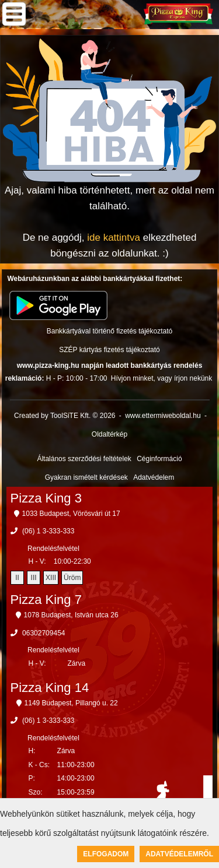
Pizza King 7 (46, 600)
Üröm (72, 578)
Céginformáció (159, 459)
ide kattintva (114, 238)
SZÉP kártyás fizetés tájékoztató (109, 350)
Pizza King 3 (46, 498)
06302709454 (44, 633)
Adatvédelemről (179, 854)
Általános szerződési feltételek (84, 459)
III (34, 578)
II (17, 578)
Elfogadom (106, 854)
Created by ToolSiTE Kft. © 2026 (65, 416)
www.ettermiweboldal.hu (163, 416)
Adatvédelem (154, 477)
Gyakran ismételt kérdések (86, 477)
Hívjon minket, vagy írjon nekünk (161, 378)
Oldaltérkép (109, 434)
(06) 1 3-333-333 (48, 531)
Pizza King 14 (50, 688)
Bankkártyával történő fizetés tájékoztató (109, 331)
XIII (51, 578)
